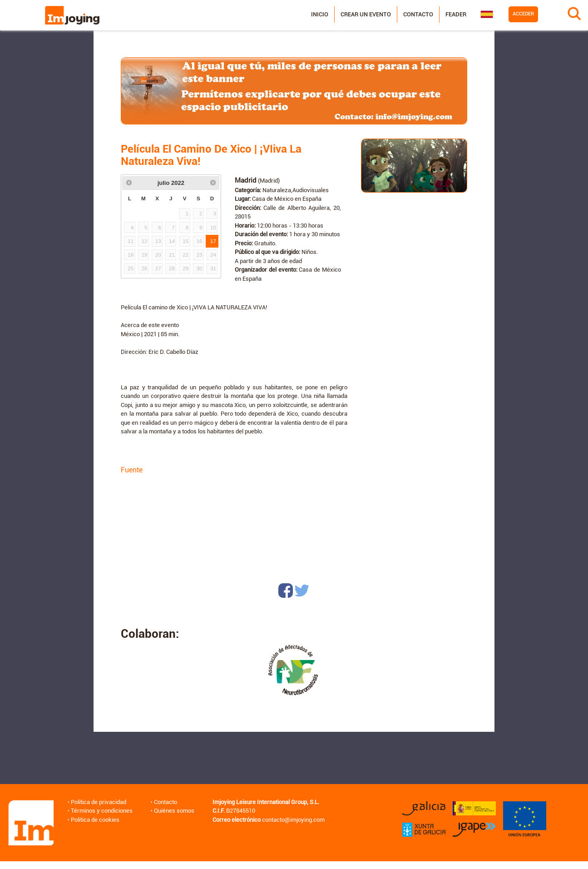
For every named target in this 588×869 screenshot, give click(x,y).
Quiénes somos (174, 811)
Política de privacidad (99, 802)
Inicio (320, 14)
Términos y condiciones (102, 811)
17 (213, 241)
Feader (456, 14)
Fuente (132, 470)
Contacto (418, 14)
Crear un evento (366, 14)
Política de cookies (95, 820)
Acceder (523, 14)
